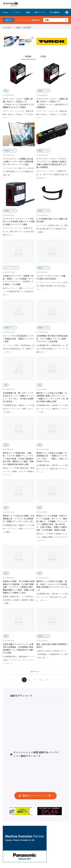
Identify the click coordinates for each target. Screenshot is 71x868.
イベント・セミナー (11, 268)
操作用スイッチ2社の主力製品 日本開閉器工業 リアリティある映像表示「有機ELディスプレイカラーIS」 (19, 519)
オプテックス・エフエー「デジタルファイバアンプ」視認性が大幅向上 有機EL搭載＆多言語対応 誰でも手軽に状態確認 (52, 163)
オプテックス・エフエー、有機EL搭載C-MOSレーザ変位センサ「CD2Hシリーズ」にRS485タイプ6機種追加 (52, 103)
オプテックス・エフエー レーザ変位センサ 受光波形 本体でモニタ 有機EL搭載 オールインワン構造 (19, 222)
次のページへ (35, 671)
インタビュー (17, 12)
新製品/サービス (43, 91)
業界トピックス (40, 12)
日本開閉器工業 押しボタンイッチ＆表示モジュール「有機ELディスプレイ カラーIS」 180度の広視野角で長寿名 (18, 397)
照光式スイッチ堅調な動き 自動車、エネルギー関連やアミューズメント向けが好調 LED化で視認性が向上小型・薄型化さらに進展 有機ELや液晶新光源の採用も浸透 (18, 459)
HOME (6, 12)
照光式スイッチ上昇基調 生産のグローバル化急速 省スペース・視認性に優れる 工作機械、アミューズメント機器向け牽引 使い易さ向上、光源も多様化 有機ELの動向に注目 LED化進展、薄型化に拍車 (52, 523)
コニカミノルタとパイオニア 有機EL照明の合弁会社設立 (51, 277)
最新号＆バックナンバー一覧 (37, 796)
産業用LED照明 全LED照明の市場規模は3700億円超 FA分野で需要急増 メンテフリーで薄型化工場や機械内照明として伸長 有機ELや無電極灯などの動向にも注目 (19, 587)
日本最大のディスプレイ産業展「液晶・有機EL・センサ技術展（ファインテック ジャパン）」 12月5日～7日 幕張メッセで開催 (18, 280)
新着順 (28, 56)
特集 (6, 91)
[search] (66, 20)
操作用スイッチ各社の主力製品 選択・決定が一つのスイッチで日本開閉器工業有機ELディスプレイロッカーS (52, 586)
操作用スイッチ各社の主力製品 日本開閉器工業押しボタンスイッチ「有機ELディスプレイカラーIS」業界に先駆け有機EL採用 (52, 397)
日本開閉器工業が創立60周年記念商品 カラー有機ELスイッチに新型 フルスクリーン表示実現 (52, 339)
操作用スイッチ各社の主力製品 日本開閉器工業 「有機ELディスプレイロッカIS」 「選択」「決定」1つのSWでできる (52, 457)
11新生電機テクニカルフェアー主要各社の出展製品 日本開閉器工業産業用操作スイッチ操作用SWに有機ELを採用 (18, 648)
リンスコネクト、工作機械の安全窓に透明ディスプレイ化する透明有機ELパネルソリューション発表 (18, 162)
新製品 (28, 12)
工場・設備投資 (54, 12)
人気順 (43, 56)
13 (42, 680)
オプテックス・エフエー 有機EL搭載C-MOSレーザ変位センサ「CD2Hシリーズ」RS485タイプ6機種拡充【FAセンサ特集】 (18, 103)
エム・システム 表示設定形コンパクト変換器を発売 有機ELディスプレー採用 (18, 339)
